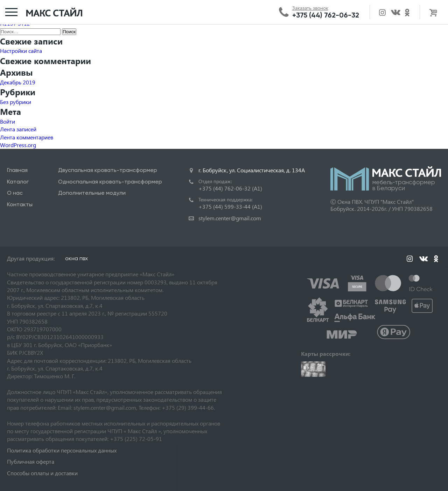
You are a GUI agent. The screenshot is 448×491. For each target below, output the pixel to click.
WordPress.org (18, 145)
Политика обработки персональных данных (62, 450)
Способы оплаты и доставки (42, 473)
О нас (15, 193)
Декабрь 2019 (18, 82)
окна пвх (76, 258)
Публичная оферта (31, 461)
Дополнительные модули (92, 193)
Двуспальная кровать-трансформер (108, 170)
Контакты (20, 204)
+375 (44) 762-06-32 (326, 15)
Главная (17, 170)
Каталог (18, 182)
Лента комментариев (27, 137)
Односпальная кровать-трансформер (110, 182)
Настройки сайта (21, 51)
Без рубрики (16, 102)
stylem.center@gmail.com (230, 218)
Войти (8, 121)
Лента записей (18, 129)
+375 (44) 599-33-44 (230, 206)
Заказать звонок (310, 8)
